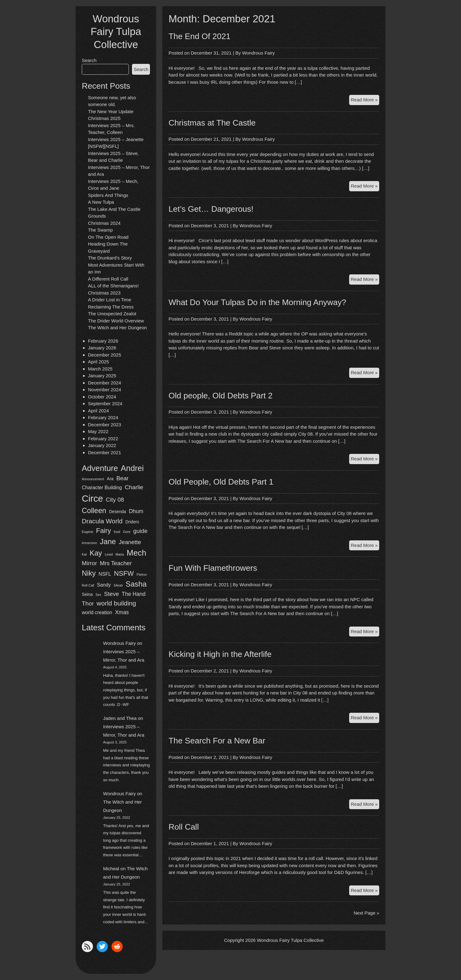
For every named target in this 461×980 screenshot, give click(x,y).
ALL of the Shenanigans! (113, 286)
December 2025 (105, 355)
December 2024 (105, 383)
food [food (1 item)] (117, 532)
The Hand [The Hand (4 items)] (134, 594)
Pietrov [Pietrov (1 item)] (142, 574)
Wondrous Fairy (120, 643)
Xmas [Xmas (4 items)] (122, 612)
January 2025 (102, 376)
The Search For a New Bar (217, 741)
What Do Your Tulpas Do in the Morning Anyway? (257, 302)
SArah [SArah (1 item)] (118, 585)
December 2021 (105, 452)
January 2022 (102, 445)
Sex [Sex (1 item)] (98, 595)
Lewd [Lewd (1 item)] (109, 554)
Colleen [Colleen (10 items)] (94, 511)
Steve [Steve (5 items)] (112, 594)
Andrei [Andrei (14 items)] (132, 468)
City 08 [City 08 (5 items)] (115, 500)
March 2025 (100, 369)
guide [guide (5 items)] (140, 531)
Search (89, 60)
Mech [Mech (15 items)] (136, 553)
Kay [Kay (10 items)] (96, 553)
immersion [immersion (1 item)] (89, 543)
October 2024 (102, 397)
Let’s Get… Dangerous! (211, 209)
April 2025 (99, 362)
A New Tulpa (101, 202)
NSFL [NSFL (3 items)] (105, 574)
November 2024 (105, 390)
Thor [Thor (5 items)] (88, 603)
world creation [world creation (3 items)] (97, 612)
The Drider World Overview (116, 321)
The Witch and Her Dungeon (117, 328)
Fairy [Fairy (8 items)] (103, 531)
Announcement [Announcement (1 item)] (93, 479)
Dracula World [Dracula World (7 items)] (102, 521)
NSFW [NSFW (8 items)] (124, 573)
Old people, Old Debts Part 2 (221, 396)
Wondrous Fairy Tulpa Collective (116, 32)
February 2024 (103, 417)
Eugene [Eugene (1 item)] (88, 532)
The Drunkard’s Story (110, 258)
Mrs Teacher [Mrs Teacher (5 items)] (116, 563)
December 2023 (105, 425)
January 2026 (102, 348)
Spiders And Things (108, 195)
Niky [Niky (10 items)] (89, 573)
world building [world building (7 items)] (116, 603)
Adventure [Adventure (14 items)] (100, 468)
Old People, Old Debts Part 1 (221, 482)
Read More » (365, 101)
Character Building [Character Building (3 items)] (102, 488)
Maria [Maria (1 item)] (120, 554)
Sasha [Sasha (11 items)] (136, 584)
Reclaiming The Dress (111, 307)
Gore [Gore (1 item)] (127, 532)
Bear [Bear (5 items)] (122, 478)
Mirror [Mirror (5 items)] (89, 563)
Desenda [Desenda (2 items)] (118, 512)
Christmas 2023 (104, 293)
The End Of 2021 (200, 36)
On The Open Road (108, 237)
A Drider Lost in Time (110, 300)
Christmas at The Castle (212, 123)
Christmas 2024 (104, 223)
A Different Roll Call (108, 279)
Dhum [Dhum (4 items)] (136, 511)
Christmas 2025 (104, 118)
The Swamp (100, 230)
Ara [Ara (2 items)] (110, 479)
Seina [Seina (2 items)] (87, 594)
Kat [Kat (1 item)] (84, 554)
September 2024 (105, 404)
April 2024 (99, 411)
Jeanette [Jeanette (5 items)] (130, 542)
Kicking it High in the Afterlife (220, 654)
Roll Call (184, 827)
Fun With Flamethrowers (213, 568)
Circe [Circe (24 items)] (92, 498)
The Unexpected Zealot (112, 314)
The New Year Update (111, 111)
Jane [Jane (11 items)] (108, 541)
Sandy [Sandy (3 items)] (104, 585)
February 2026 (103, 341)
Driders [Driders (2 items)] (132, 522)
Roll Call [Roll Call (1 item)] (88, 585)
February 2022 (103, 439)
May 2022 (98, 431)
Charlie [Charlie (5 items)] (134, 487)
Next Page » (366, 913)
